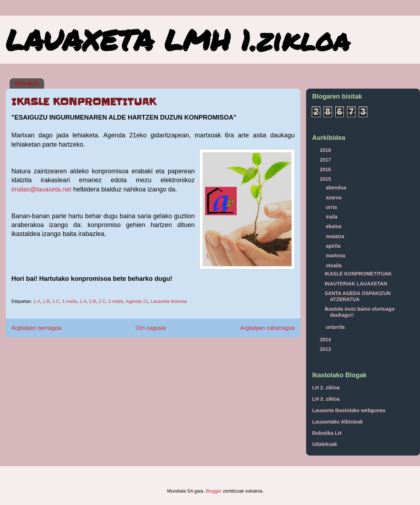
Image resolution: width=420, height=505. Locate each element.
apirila (334, 246)
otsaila (334, 265)
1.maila (69, 301)
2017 (326, 160)
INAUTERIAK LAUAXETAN (356, 284)
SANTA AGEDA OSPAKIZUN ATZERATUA (358, 296)
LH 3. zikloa (326, 399)
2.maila (116, 301)
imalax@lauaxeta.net (41, 189)
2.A (83, 301)
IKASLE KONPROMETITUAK (358, 274)
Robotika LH (327, 433)
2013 (326, 349)
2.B (93, 301)
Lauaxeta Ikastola (169, 301)
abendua (337, 188)
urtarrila (336, 327)
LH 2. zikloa (326, 388)
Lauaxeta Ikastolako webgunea (349, 410)
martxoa (336, 256)
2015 (326, 179)
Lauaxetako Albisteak (338, 422)
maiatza (335, 236)
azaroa (334, 198)
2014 (326, 340)
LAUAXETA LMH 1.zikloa (178, 40)
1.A (37, 301)
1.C (56, 301)
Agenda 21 (137, 301)
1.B (46, 301)
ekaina (334, 226)
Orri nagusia (151, 328)
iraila (332, 217)
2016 (326, 169)
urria (332, 207)
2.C (102, 301)
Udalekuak (325, 444)
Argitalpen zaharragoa (267, 328)
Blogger (214, 491)
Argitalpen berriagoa (36, 328)
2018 (326, 150)
